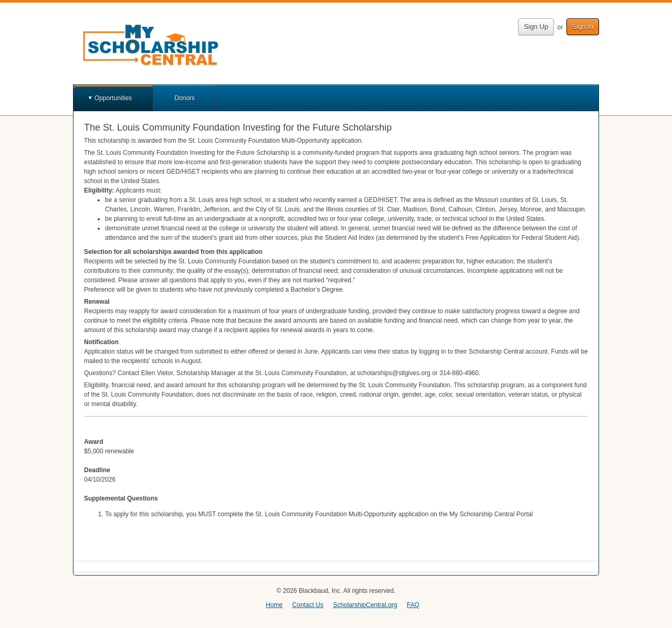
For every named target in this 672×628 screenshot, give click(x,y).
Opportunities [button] (113, 98)
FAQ (413, 605)
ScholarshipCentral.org (365, 605)
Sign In (583, 26)
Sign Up (536, 26)
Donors (185, 98)
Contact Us (308, 605)
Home (274, 605)
